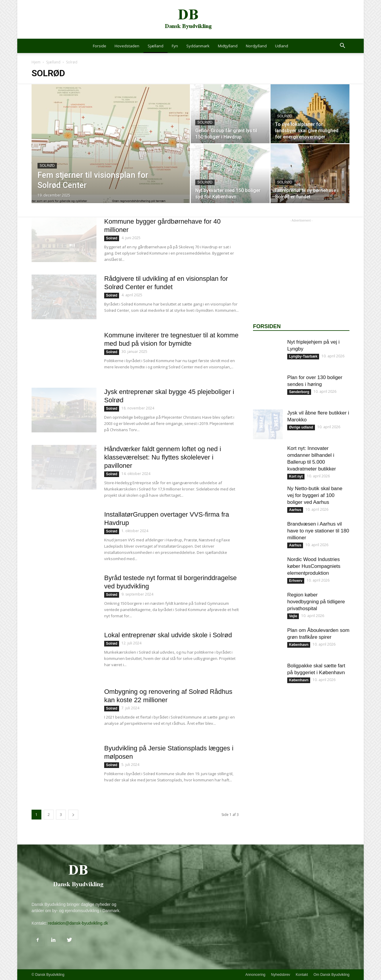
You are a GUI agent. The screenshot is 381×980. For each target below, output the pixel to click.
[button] (342, 46)
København (299, 645)
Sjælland (156, 46)
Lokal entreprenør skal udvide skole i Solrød (168, 635)
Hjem (36, 62)
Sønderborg (299, 392)
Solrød (47, 166)
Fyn (175, 46)
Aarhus (295, 510)
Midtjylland (228, 46)
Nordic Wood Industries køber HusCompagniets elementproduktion (314, 566)
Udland (282, 46)
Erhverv (296, 581)
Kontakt (302, 975)
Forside (100, 46)
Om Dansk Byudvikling (331, 975)
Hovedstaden (127, 46)
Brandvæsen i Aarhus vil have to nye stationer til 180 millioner (318, 531)
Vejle (293, 616)
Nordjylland (256, 46)
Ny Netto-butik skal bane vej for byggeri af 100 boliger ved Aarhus (315, 495)
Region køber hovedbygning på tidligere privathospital (316, 602)
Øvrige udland (301, 427)
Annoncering (255, 975)
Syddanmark (198, 46)
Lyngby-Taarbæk (303, 356)
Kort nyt (296, 476)
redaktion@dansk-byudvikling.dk (78, 923)
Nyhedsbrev (281, 975)
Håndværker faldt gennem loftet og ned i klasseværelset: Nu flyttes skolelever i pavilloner (163, 457)
